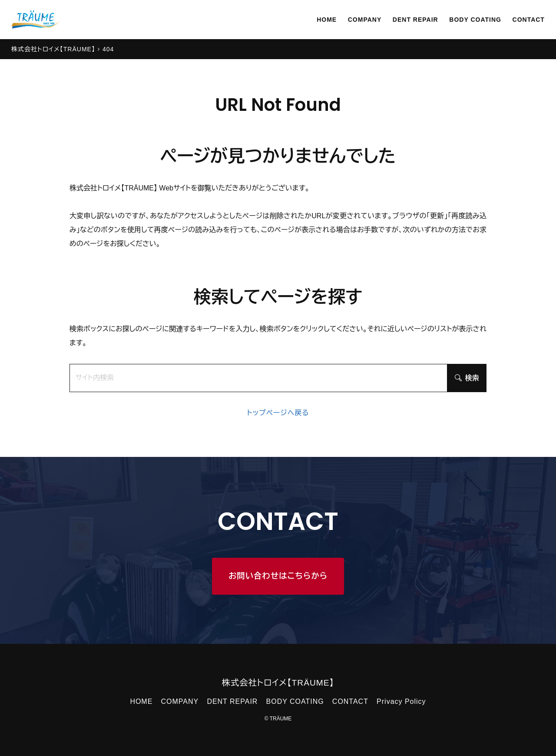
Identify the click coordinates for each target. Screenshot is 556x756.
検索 (467, 378)
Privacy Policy (401, 701)
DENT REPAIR (401, 19)
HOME (304, 19)
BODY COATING (468, 19)
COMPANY (346, 19)
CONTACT (526, 19)
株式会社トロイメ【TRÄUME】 (278, 683)
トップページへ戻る (278, 413)
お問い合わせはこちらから (278, 576)
